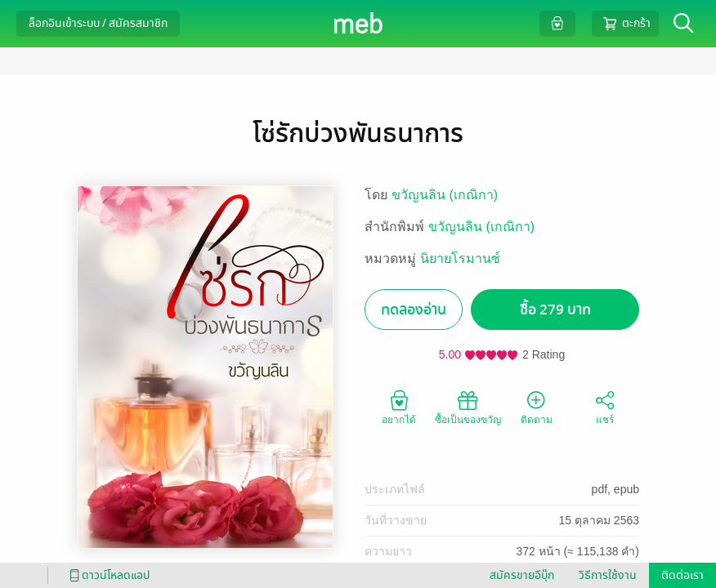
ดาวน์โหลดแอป (107, 575)
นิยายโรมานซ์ (460, 258)
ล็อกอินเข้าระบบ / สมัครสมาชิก (98, 23)
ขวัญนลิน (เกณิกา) (445, 195)
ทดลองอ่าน (414, 310)
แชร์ (605, 407)
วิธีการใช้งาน (608, 575)
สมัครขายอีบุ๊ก (522, 575)
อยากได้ (399, 407)
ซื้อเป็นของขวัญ (468, 407)
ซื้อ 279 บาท (555, 310)
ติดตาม (537, 407)
